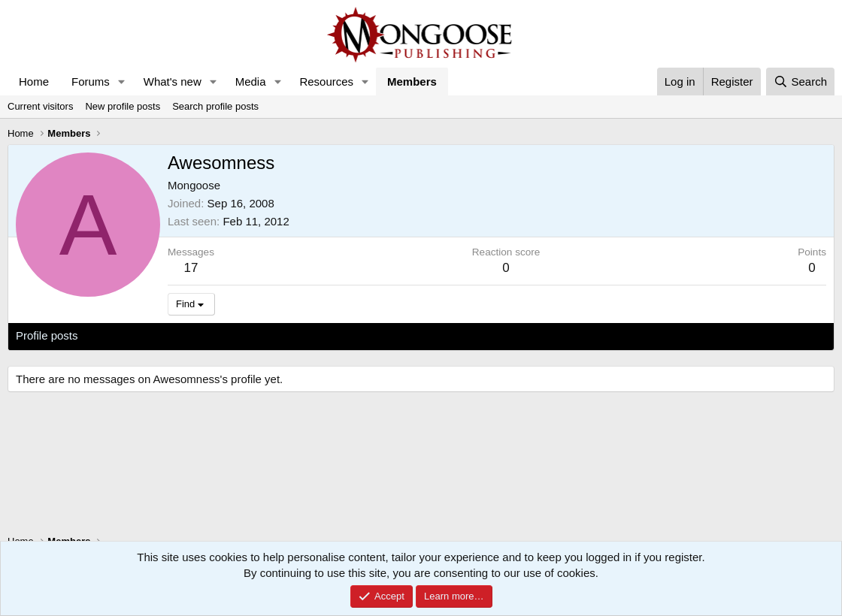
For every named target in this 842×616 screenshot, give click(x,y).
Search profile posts (215, 106)
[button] (122, 82)
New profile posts (123, 106)
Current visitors (40, 106)
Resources (326, 82)
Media (251, 82)
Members (412, 82)
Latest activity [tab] (127, 335)
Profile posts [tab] (47, 335)
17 (191, 268)
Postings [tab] (198, 335)
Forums (91, 82)
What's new (173, 82)
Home (34, 82)
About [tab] (249, 335)
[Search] (800, 82)
